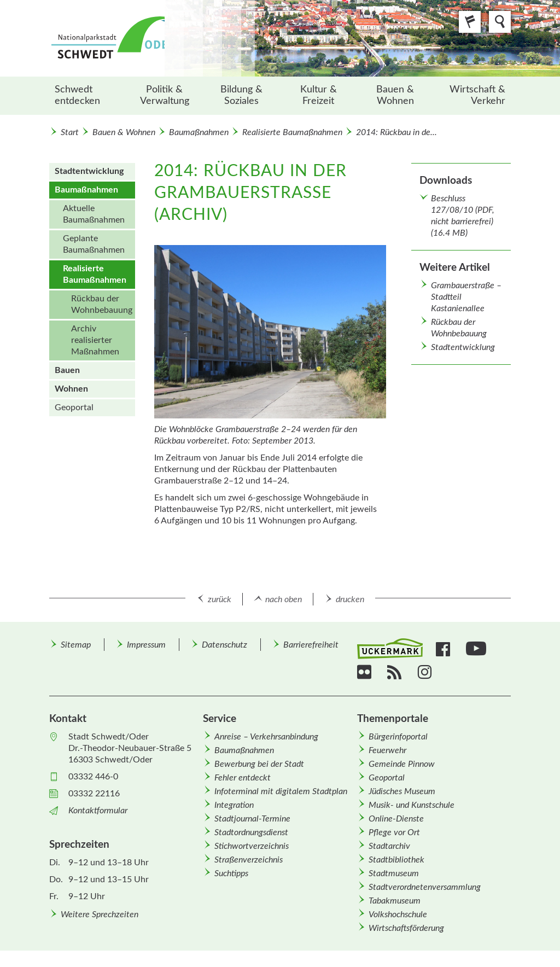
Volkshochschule (398, 914)
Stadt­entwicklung (89, 171)
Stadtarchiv (389, 846)
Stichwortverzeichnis (252, 846)
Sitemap (76, 645)
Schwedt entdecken (77, 95)
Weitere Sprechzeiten (100, 914)
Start (70, 132)
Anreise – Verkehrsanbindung (266, 737)
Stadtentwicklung (463, 347)
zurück (220, 599)
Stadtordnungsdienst (251, 832)
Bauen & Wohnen (395, 95)
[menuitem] (88, 96)
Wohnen (71, 389)
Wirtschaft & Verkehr (477, 95)
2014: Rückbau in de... (396, 132)
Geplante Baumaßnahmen (94, 244)
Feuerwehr (387, 750)
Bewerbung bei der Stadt (259, 764)
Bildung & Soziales (241, 95)
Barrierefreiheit (311, 645)
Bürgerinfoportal (398, 737)
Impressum (146, 645)
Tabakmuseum (395, 901)
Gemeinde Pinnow (402, 764)
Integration (234, 805)
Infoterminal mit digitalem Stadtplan (281, 791)
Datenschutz (224, 645)
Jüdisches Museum (402, 791)
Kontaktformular (98, 811)
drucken (350, 599)
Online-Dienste (396, 819)
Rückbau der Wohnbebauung (102, 304)
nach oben (284, 599)
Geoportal (74, 407)
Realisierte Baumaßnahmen (292, 132)
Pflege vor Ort (394, 832)
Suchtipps (231, 873)
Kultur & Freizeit (319, 95)
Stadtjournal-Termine (252, 819)
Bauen (67, 370)
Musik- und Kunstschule (412, 805)
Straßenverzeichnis (249, 860)
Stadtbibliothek (396, 860)
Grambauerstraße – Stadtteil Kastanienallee (466, 297)
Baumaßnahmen (199, 132)
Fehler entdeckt (243, 778)
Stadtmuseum (394, 873)
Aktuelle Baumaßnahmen (94, 214)
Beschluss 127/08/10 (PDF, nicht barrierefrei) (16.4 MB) (463, 216)
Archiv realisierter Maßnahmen (95, 340)
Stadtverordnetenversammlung (425, 887)
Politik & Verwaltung (165, 95)
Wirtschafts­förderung (406, 928)
